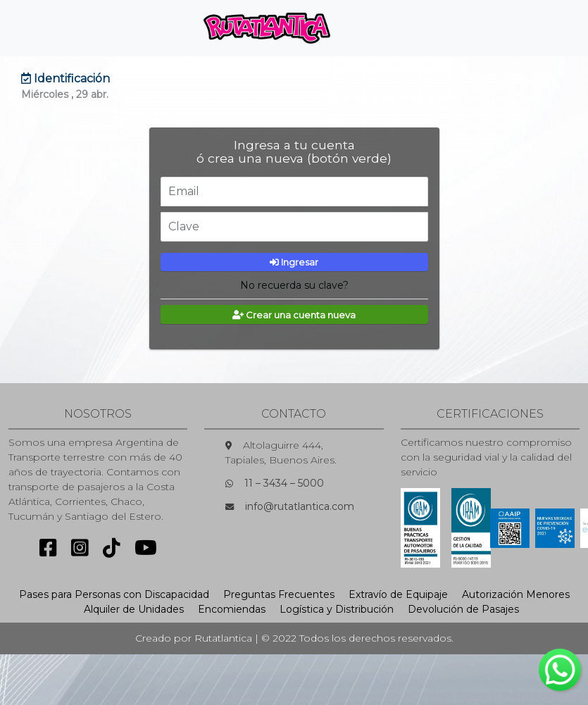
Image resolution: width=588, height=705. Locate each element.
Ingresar (294, 262)
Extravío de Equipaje (398, 594)
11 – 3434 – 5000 (284, 483)
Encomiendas (232, 609)
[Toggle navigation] (365, 28)
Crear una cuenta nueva (294, 315)
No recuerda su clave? (294, 285)
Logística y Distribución (337, 609)
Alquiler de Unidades (134, 609)
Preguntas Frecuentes (279, 594)
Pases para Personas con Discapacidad (114, 594)
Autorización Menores (516, 594)
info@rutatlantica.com (300, 506)
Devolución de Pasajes (463, 609)
